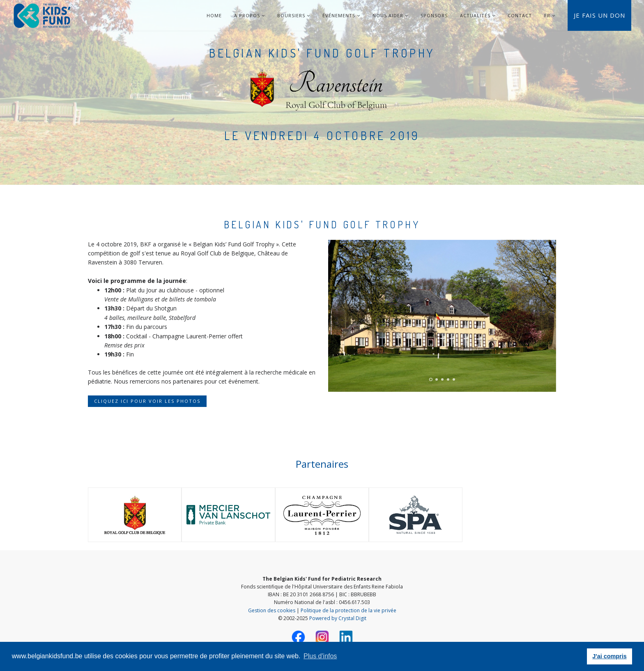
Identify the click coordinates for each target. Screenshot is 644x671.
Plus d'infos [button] (320, 656)
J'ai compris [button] (609, 656)
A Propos (250, 15)
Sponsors (434, 15)
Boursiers (294, 15)
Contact (520, 15)
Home (214, 15)
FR (547, 15)
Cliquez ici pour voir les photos (147, 401)
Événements (341, 15)
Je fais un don (599, 15)
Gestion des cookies (272, 610)
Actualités (478, 15)
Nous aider (390, 15)
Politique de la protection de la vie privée (348, 610)
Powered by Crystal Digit (338, 618)
